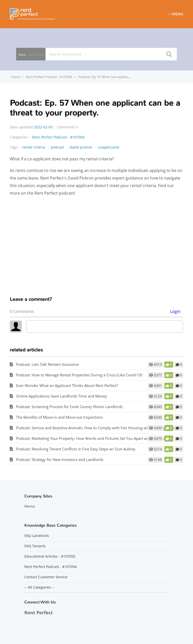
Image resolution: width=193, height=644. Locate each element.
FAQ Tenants (35, 546)
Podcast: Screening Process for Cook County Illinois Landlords (69, 407)
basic (22, 55)
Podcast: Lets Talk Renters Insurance (47, 364)
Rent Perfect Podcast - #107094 (49, 77)
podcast (58, 147)
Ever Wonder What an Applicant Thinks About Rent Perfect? (67, 385)
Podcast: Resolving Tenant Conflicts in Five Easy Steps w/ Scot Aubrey (76, 449)
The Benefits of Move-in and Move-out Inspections (59, 417)
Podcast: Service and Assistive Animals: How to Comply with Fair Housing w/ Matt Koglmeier (96, 428)
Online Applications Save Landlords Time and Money (62, 396)
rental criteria (34, 147)
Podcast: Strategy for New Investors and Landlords (60, 459)
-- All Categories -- (39, 587)
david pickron (82, 147)
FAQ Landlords (37, 536)
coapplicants (109, 147)
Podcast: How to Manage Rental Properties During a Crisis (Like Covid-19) (79, 375)
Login (175, 311)
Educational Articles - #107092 (50, 556)
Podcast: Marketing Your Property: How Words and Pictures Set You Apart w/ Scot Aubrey (93, 438)
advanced (36, 55)
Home (30, 506)
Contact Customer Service (46, 577)
